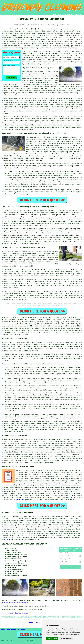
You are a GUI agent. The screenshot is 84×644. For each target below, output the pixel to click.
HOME (55, 14)
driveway (70, 29)
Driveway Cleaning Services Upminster (24, 544)
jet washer (37, 117)
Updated (23, 629)
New (19, 629)
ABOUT (65, 14)
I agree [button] (49, 638)
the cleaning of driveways (71, 493)
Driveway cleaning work (11, 318)
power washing (10, 101)
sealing (73, 415)
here (8, 540)
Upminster (44, 318)
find (8, 517)
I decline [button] (55, 638)
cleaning (30, 164)
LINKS (60, 14)
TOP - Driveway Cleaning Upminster (16, 613)
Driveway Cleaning (11, 629)
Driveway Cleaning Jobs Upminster (15, 603)
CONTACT (71, 14)
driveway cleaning (57, 37)
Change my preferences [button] (66, 638)
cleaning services (61, 496)
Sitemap (3, 629)
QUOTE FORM (20, 500)
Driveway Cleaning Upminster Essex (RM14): (19, 29)
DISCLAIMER (78, 14)
